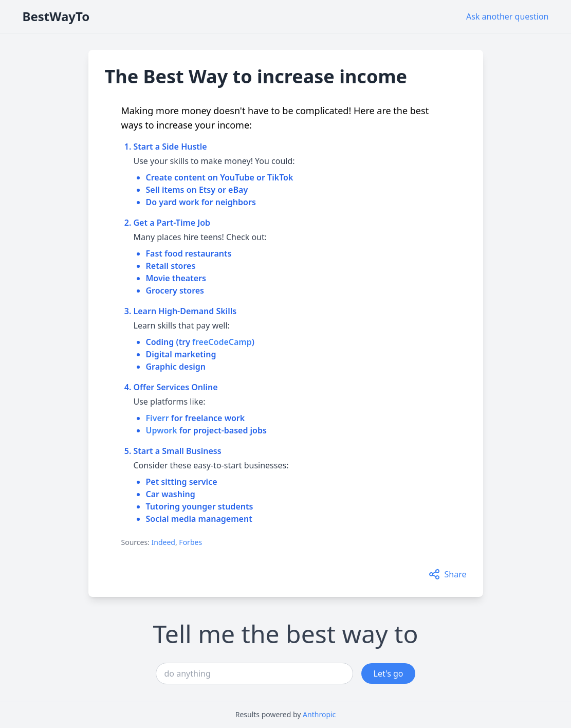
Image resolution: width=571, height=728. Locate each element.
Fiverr (158, 418)
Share (447, 574)
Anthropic (319, 714)
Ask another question (507, 16)
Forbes (190, 542)
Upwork (162, 430)
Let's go (389, 674)
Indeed (163, 542)
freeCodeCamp (222, 342)
